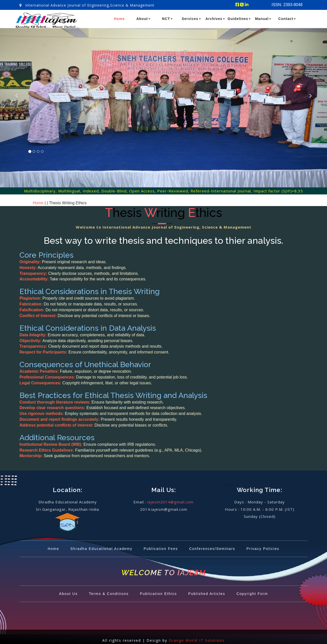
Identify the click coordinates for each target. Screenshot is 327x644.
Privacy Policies (263, 549)
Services (191, 19)
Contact (287, 19)
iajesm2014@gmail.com (170, 502)
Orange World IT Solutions (197, 640)
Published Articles (207, 594)
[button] (16, 114)
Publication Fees (161, 549)
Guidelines (239, 19)
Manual (263, 19)
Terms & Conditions (109, 594)
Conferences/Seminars (212, 549)
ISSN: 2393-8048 (287, 5)
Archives (215, 19)
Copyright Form (252, 594)
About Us (68, 594)
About (143, 19)
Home (119, 19)
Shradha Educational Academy (101, 549)
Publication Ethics (159, 594)
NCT (167, 19)
